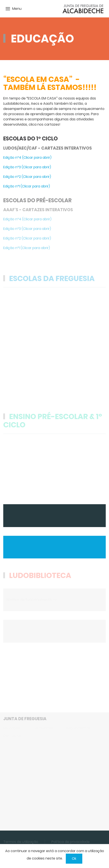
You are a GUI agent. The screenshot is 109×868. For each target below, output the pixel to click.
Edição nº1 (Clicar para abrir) (27, 186)
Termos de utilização (21, 842)
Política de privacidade (71, 842)
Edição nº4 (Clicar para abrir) (27, 158)
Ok (74, 859)
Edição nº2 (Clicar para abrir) (27, 177)
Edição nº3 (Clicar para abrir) (27, 167)
